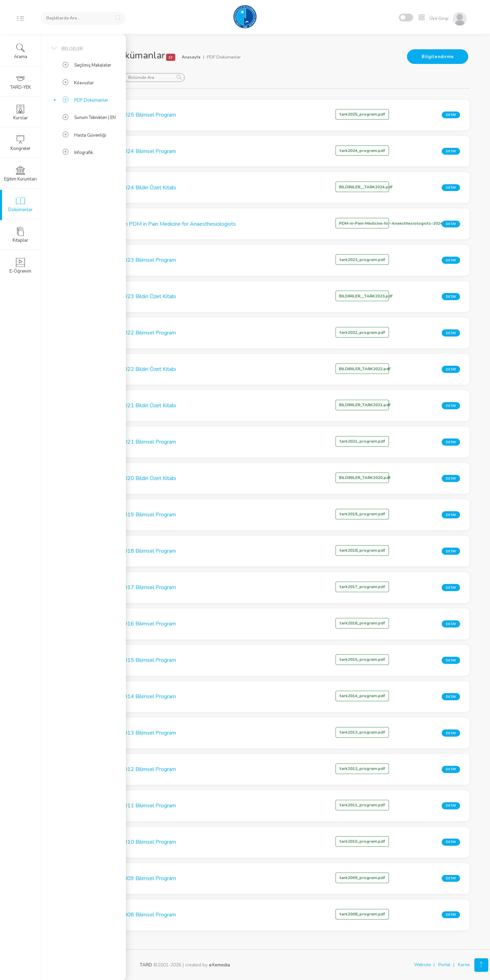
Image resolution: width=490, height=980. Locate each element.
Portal (444, 965)
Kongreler (21, 143)
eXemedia (219, 965)
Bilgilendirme (438, 57)
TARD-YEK (21, 82)
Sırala (153, 77)
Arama (21, 51)
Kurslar (21, 113)
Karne (464, 965)
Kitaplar (20, 235)
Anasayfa (237, 57)
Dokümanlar (20, 204)
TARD (146, 965)
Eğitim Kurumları (20, 174)
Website (422, 965)
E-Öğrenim (20, 266)
